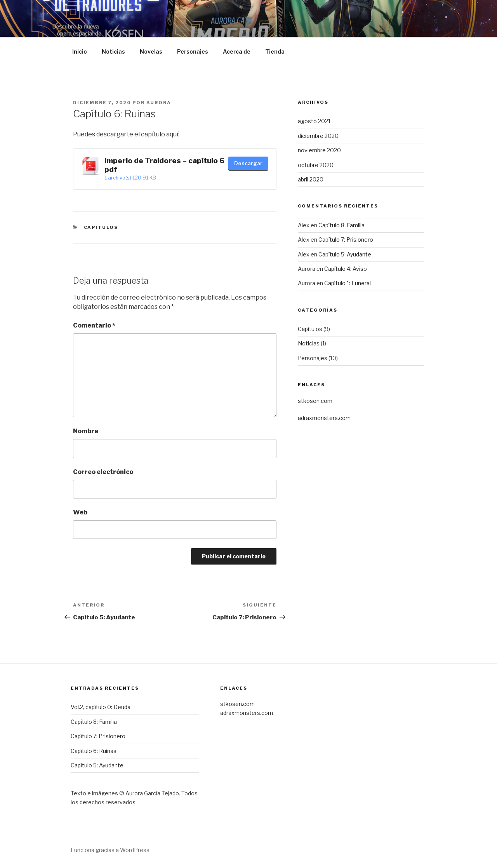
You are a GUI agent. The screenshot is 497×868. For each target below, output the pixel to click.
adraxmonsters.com (324, 418)
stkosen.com (315, 401)
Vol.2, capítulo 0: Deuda (101, 707)
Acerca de (237, 51)
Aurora (159, 103)
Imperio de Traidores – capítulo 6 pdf (164, 165)
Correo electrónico (103, 472)
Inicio (80, 51)
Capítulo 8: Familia (341, 225)
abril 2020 (311, 179)
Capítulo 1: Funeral (348, 283)
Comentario (94, 325)
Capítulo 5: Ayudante (345, 254)
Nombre (86, 431)
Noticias (113, 51)
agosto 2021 (314, 121)
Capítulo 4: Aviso (346, 269)
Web (80, 512)
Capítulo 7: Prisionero (346, 240)
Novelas (151, 51)
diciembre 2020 (318, 136)
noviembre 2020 (319, 150)
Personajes (193, 51)
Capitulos (101, 227)
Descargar (248, 163)
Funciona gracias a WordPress (110, 850)
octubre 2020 (316, 165)
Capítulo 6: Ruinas (94, 751)
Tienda (275, 51)
